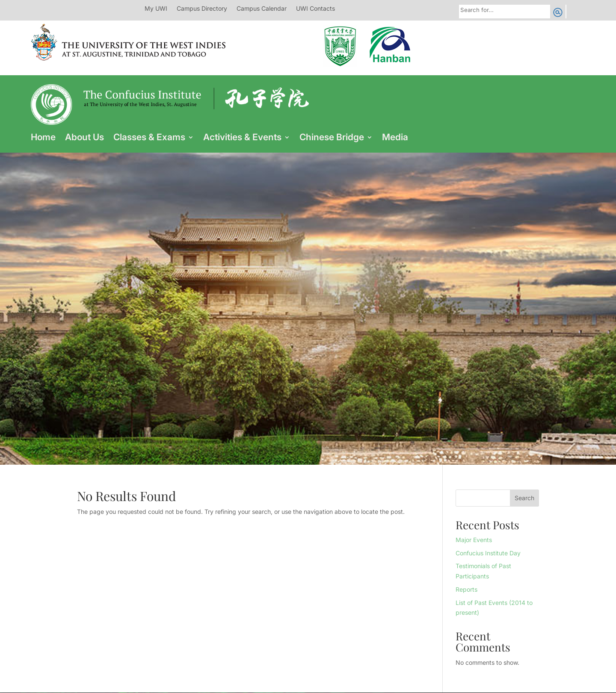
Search (524, 498)
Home (43, 138)
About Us (84, 138)
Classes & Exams (149, 138)
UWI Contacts (315, 9)
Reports (466, 589)
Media (395, 138)
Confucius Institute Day (488, 553)
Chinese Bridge (332, 138)
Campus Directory (202, 9)
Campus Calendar (262, 9)
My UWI (156, 9)
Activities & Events (242, 138)
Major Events (474, 540)
